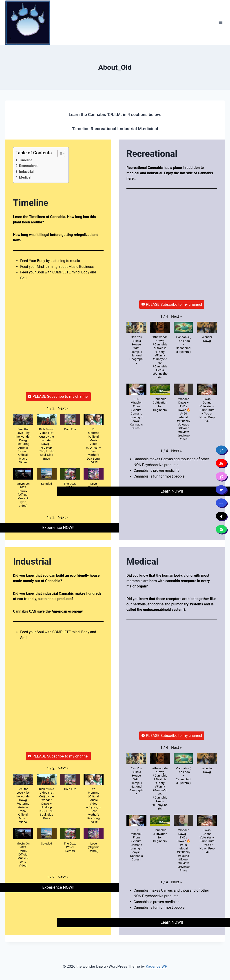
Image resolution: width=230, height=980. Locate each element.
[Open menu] (220, 22)
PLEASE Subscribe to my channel (58, 396)
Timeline (26, 160)
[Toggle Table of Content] (59, 153)
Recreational (29, 166)
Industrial (26, 172)
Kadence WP (157, 966)
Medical (25, 177)
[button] (63, 408)
